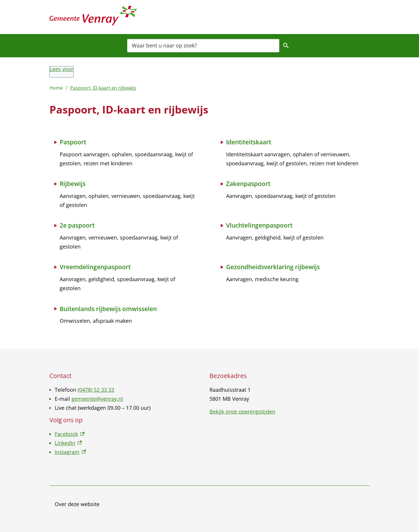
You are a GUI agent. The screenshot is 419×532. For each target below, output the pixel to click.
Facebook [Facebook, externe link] (70, 434)
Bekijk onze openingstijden (242, 412)
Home (56, 88)
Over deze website (77, 504)
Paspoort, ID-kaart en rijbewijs (103, 88)
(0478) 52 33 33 (96, 390)
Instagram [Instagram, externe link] (70, 452)
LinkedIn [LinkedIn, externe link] (68, 443)
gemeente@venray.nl (97, 399)
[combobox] (203, 45)
